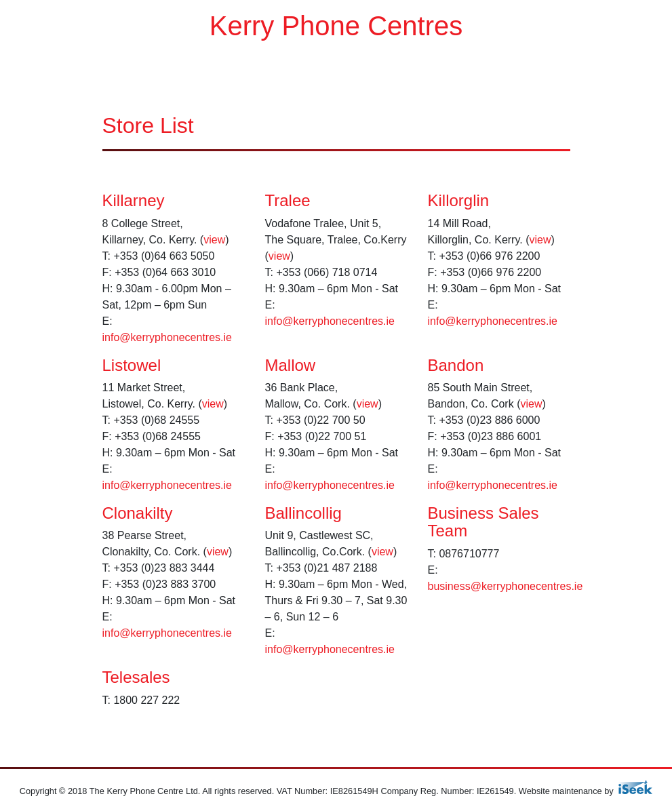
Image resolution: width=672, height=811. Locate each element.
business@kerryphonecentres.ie (506, 586)
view (214, 240)
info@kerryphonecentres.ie (167, 337)
